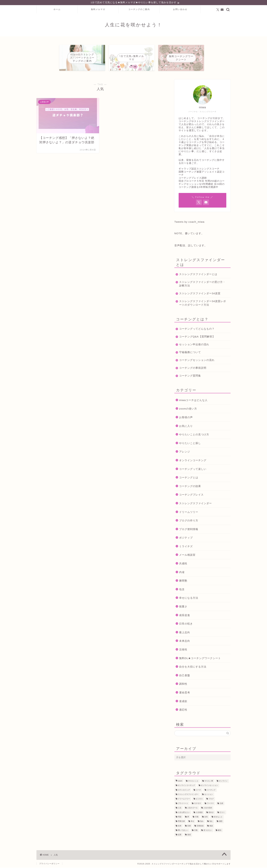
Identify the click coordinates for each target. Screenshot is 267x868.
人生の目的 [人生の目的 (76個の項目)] (208, 808)
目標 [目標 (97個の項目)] (189, 826)
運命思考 (185, 693)
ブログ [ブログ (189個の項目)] (211, 799)
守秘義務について (190, 352)
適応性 (183, 710)
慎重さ (183, 607)
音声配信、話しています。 (191, 246)
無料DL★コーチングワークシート (200, 658)
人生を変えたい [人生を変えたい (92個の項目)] (184, 813)
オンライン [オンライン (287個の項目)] (223, 781)
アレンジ (185, 452)
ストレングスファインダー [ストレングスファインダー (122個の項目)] (188, 795)
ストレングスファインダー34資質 (200, 294)
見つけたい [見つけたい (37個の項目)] (208, 831)
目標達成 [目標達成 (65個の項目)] (200, 826)
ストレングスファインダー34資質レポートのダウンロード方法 (201, 303)
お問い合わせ (180, 10)
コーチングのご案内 (139, 10)
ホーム (57, 10)
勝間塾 (183, 581)
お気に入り (186, 426)
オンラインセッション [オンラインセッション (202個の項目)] (209, 786)
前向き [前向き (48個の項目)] (211, 813)
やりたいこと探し (190, 443)
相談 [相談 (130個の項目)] (211, 826)
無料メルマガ (98, 10)
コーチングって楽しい (193, 469)
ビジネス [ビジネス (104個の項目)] (199, 799)
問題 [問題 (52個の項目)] (180, 817)
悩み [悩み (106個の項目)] (202, 822)
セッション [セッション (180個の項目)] (209, 795)
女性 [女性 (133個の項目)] (206, 817)
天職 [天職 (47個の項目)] (197, 817)
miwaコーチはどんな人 (193, 400)
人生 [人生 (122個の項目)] (180, 808)
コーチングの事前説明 (193, 368)
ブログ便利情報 (189, 529)
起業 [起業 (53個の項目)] (180, 835)
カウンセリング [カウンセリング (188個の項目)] (184, 790)
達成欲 (183, 701)
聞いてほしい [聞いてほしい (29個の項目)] (183, 831)
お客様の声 (186, 418)
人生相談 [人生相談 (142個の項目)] (199, 813)
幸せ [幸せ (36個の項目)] (192, 822)
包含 (182, 590)
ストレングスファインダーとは (198, 274)
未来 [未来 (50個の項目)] (180, 826)
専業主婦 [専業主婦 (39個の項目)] (181, 822)
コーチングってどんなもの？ (197, 329)
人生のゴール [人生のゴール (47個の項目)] (192, 808)
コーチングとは (189, 478)
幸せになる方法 (189, 598)
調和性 (183, 684)
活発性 (183, 650)
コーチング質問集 (190, 376)
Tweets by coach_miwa (189, 222)
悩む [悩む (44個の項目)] (211, 822)
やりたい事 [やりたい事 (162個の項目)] (209, 781)
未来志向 (185, 641)
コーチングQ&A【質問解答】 (197, 337)
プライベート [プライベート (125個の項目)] (183, 804)
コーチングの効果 (190, 486)
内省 (182, 572)
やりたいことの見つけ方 (194, 435)
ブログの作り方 (189, 521)
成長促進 (185, 615)
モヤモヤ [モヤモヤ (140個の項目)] (198, 804)
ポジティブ (186, 538)
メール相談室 (187, 555)
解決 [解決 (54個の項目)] (220, 831)
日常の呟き (186, 624)
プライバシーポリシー (49, 864)
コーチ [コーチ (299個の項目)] (198, 790)
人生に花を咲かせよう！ (133, 25)
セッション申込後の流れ (194, 345)
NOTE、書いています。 (189, 234)
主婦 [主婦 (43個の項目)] (221, 804)
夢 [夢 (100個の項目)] (188, 817)
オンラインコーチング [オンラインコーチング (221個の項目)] (186, 786)
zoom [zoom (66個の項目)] (180, 781)
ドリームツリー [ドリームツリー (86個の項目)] (184, 799)
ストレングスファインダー (195, 504)
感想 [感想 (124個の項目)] (221, 822)
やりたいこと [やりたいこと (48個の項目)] (193, 781)
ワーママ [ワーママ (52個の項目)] (210, 804)
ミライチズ (186, 547)
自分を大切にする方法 (193, 667)
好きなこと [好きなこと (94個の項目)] (218, 817)
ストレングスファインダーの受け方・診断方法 (200, 284)
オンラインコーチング (193, 461)
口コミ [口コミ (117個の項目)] (222, 813)
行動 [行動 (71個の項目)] (196, 831)
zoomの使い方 (188, 409)
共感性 (183, 564)
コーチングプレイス (191, 495)
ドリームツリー (189, 512)
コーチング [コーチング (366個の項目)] (211, 790)
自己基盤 (185, 676)
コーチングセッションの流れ (197, 360)
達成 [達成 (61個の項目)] (189, 835)
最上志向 (185, 633)
